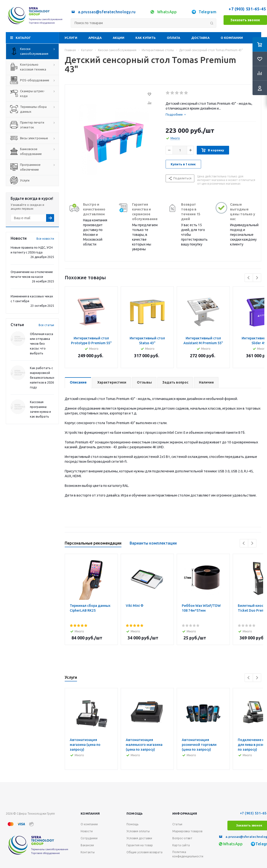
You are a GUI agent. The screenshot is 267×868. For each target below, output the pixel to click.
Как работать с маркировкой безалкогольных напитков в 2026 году (42, 378)
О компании (232, 38)
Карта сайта (181, 845)
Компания (90, 813)
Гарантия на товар (140, 845)
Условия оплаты (138, 831)
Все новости (45, 239)
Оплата (173, 38)
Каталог (23, 38)
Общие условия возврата (144, 852)
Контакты (88, 852)
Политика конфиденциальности (188, 854)
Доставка (200, 38)
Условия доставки (139, 838)
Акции (119, 38)
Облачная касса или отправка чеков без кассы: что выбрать (42, 343)
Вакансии (87, 845)
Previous (249, 278)
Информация (185, 813)
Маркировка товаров (187, 831)
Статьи (177, 824)
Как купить (146, 38)
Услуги (71, 38)
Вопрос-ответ (182, 838)
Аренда (95, 38)
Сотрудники (89, 838)
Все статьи (46, 325)
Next (257, 278)
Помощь (135, 813)
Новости (87, 831)
